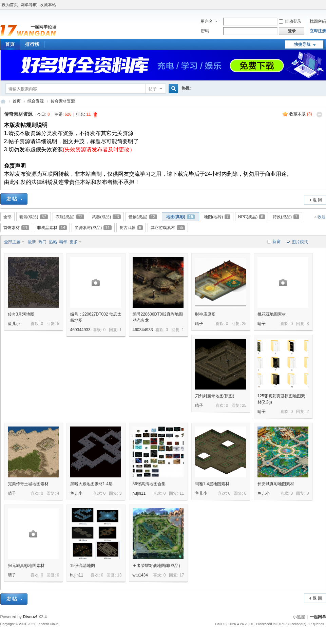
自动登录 (290, 21)
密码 (205, 31)
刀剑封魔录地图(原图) (215, 396)
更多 (74, 242)
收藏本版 (301, 114)
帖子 (153, 89)
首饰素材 (16, 228)
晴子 (199, 324)
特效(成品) (286, 217)
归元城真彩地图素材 (26, 566)
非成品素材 (52, 228)
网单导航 (29, 5)
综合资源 (36, 101)
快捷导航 (302, 44)
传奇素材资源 (63, 101)
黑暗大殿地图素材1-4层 (91, 484)
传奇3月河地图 (21, 314)
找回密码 (318, 21)
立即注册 (318, 31)
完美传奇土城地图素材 (28, 484)
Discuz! (30, 617)
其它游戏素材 (168, 228)
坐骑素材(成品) (93, 228)
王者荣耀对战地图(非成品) (156, 566)
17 (182, 575)
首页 (17, 101)
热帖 (53, 242)
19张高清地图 (83, 566)
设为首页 (10, 5)
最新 (32, 242)
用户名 (207, 21)
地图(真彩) (180, 217)
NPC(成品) (252, 217)
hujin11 (139, 493)
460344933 (80, 330)
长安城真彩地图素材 (276, 484)
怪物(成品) (143, 217)
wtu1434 (140, 575)
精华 (63, 242)
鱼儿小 (14, 324)
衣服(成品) (70, 217)
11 (182, 493)
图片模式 (300, 242)
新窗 (276, 242)
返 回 (317, 200)
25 (244, 324)
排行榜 (32, 44)
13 (119, 575)
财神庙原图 (205, 314)
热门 (42, 242)
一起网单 (318, 617)
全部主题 (12, 242)
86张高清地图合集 (149, 484)
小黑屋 (299, 617)
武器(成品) (106, 217)
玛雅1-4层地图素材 (212, 484)
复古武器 (131, 228)
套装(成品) (34, 217)
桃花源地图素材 (272, 314)
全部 (7, 217)
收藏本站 (48, 5)
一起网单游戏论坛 (3, 101)
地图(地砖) (217, 217)
